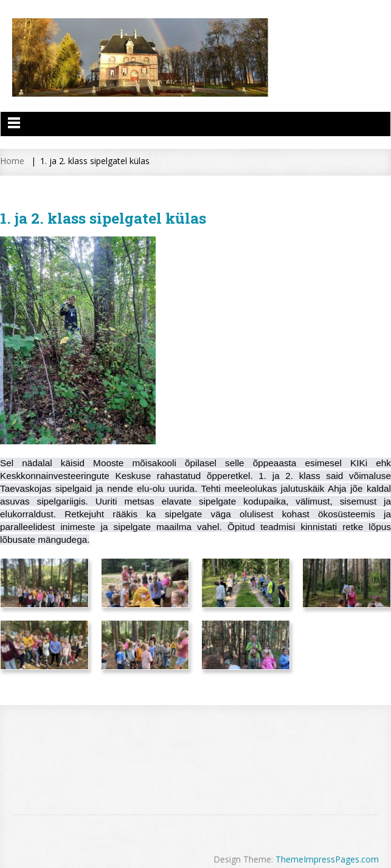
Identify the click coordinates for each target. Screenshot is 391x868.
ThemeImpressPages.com (327, 859)
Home (12, 161)
